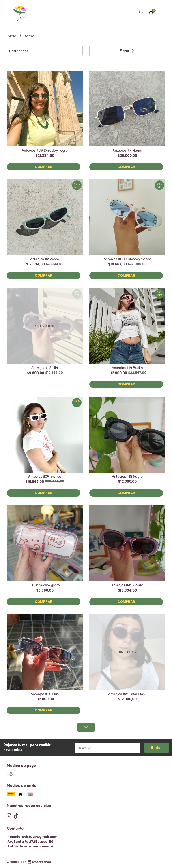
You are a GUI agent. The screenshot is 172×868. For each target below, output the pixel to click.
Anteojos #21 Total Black (127, 694)
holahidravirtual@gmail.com (32, 837)
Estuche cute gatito (45, 585)
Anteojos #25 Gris (45, 694)
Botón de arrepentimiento (30, 846)
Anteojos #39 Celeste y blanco (127, 259)
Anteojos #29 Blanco (45, 477)
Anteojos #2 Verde (45, 259)
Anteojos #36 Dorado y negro (45, 151)
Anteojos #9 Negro (127, 151)
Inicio (12, 36)
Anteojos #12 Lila (45, 368)
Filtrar (127, 51)
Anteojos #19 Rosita (127, 368)
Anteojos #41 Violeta (127, 585)
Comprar (44, 167)
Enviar (157, 748)
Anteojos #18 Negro (127, 477)
